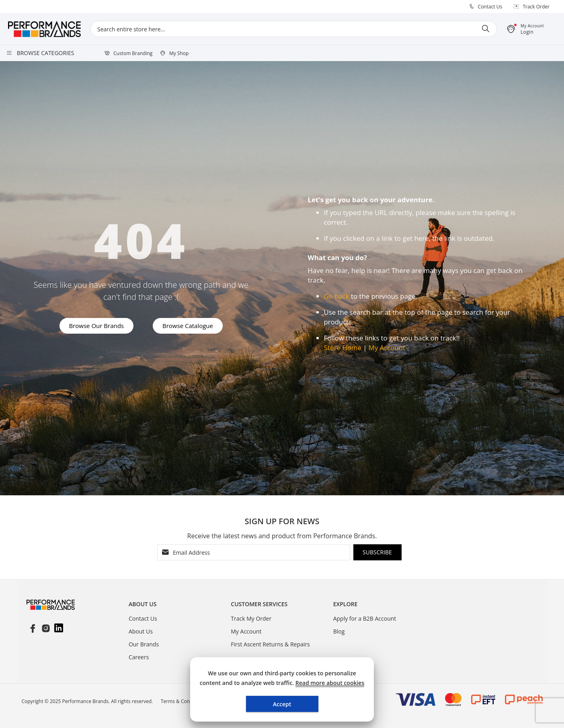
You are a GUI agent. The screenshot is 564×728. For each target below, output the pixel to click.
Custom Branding (133, 53)
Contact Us (490, 7)
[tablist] (180, 606)
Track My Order (251, 618)
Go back (337, 296)
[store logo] (49, 29)
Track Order (536, 7)
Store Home (343, 348)
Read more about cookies (330, 683)
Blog (339, 631)
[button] (530, 29)
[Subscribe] (377, 552)
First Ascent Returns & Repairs (270, 644)
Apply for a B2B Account (365, 618)
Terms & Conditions (183, 701)
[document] (282, 689)
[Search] (486, 29)
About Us (141, 631)
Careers (139, 657)
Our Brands (144, 644)
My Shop (179, 53)
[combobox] (294, 29)
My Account (387, 348)
